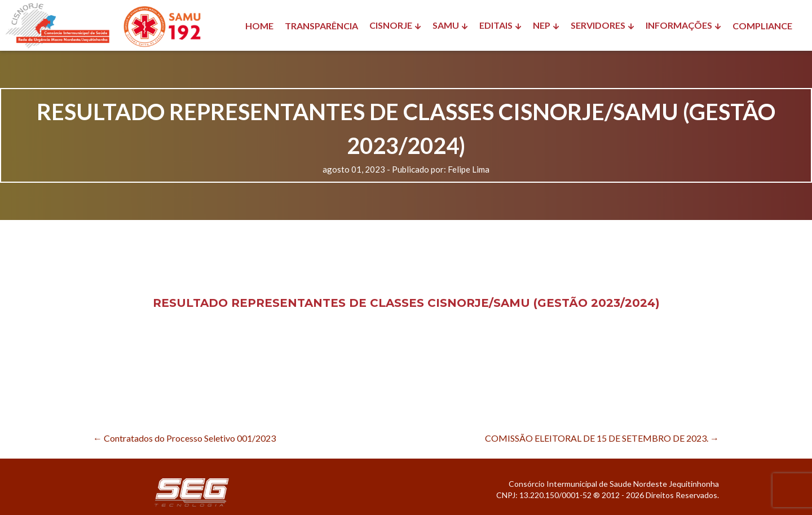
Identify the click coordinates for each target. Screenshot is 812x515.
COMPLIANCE (762, 26)
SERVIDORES (598, 25)
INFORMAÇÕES (679, 25)
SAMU (446, 25)
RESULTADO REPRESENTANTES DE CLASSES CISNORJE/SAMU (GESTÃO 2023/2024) (406, 303)
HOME (259, 26)
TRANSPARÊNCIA (321, 26)
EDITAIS (496, 25)
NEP (542, 25)
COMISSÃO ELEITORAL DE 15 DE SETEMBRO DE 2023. (602, 438)
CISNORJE (391, 25)
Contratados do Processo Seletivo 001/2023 (184, 438)
